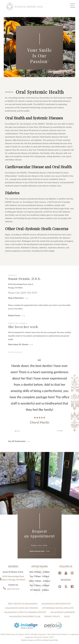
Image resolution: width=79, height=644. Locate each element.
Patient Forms (14, 315)
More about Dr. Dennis (18, 344)
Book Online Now (39, 551)
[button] (18, 431)
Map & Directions (16, 298)
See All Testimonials (17, 441)
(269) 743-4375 (13, 589)
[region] (40, 395)
